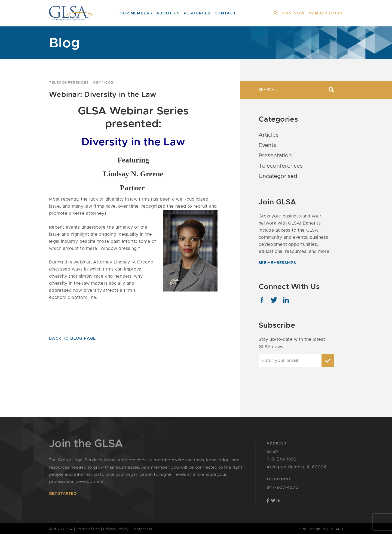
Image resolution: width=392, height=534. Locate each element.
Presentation (275, 156)
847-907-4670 (282, 487)
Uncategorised (278, 176)
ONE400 (335, 529)
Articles (269, 135)
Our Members (136, 13)
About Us (168, 13)
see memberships (277, 263)
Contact (225, 13)
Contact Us (142, 529)
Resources (197, 13)
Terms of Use (88, 529)
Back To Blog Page (73, 339)
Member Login (326, 13)
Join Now (293, 13)
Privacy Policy (116, 529)
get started (63, 493)
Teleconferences (69, 83)
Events (267, 145)
